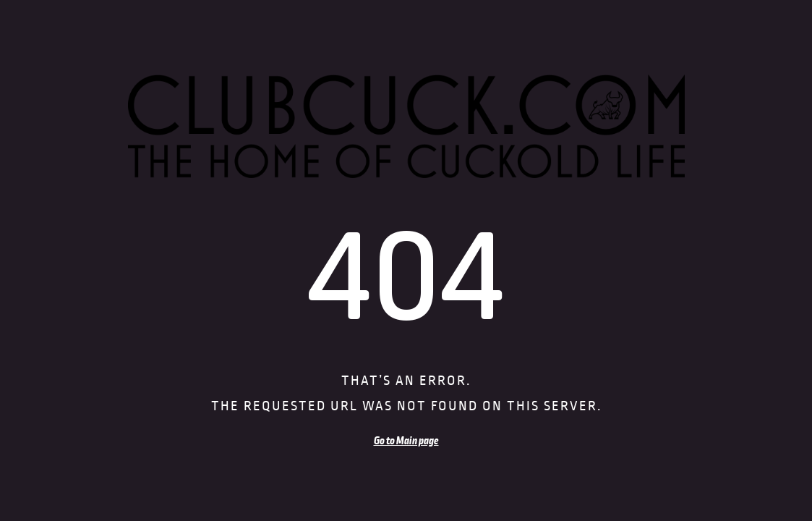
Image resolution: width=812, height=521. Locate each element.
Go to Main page (406, 441)
